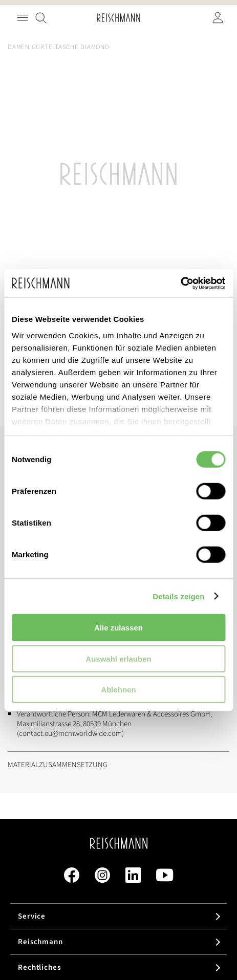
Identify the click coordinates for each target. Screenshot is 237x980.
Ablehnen (118, 690)
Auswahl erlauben (118, 658)
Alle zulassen (118, 628)
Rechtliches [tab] (39, 967)
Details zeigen (178, 596)
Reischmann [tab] (40, 942)
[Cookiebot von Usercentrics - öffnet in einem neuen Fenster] (180, 283)
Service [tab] (32, 916)
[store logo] (118, 18)
